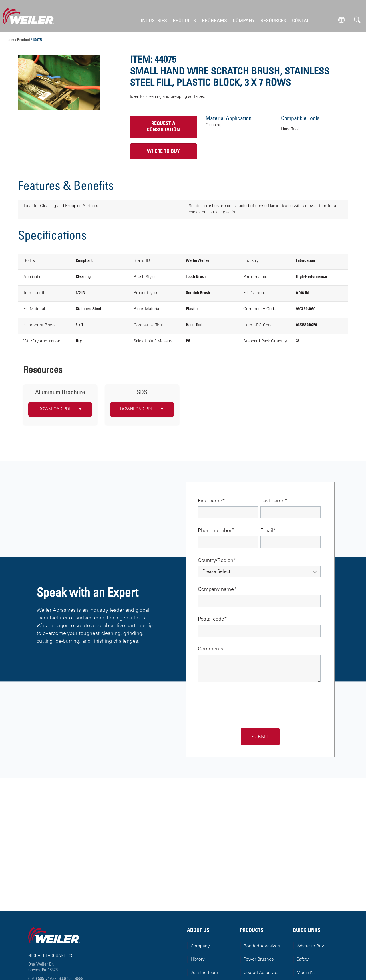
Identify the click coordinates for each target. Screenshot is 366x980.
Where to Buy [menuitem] (310, 946)
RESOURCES (273, 21)
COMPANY (244, 21)
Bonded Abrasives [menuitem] (262, 946)
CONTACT (302, 21)
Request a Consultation (163, 127)
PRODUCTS (184, 21)
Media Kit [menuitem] (306, 973)
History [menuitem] (198, 960)
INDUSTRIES (154, 21)
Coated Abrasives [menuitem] (261, 973)
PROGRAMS (214, 21)
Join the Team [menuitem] (204, 973)
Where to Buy (163, 152)
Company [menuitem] (200, 946)
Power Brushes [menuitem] (259, 960)
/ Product (23, 40)
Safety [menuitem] (303, 960)
